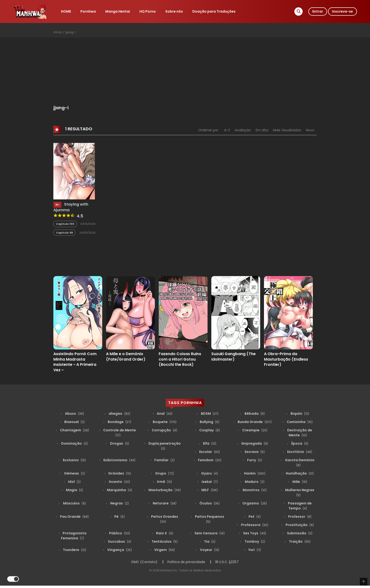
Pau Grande (74, 517)
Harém (254, 473)
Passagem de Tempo (299, 506)
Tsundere (74, 550)
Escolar (209, 452)
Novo (310, 130)
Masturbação (164, 490)
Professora (254, 525)
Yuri (254, 550)
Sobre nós (174, 11)
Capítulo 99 (64, 233)
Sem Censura (209, 533)
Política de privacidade (186, 562)
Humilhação (299, 473)
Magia (74, 490)
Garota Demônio (299, 463)
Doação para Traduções (214, 11)
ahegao (119, 414)
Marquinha (119, 490)
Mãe (299, 482)
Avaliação (243, 130)
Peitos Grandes (164, 519)
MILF (209, 490)
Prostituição (299, 525)
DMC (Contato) (144, 562)
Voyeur (209, 550)
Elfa (209, 443)
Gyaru (209, 473)
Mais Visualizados (287, 130)
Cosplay (209, 430)
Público (119, 533)
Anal (164, 414)
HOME (66, 11)
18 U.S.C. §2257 (227, 562)
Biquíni (299, 414)
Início (58, 32)
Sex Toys (254, 533)
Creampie (254, 430)
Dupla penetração (164, 446)
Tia (209, 541)
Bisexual (74, 422)
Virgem (164, 550)
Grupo (164, 473)
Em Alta (262, 130)
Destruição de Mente (299, 433)
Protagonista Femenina (74, 536)
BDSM (209, 414)
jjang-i (71, 32)
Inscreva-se (342, 11)
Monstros (254, 490)
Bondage (119, 422)
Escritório (299, 452)
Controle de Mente (119, 433)
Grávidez (119, 473)
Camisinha (299, 422)
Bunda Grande (254, 422)
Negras (119, 503)
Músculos (74, 503)
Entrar (318, 11)
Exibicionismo (119, 460)
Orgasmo (254, 503)
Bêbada (254, 414)
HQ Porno (148, 11)
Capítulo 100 (65, 224)
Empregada (254, 443)
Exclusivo (74, 460)
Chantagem (74, 430)
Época (299, 443)
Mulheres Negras (299, 492)
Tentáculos (164, 541)
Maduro (254, 482)
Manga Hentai (118, 11)
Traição (299, 541)
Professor (299, 517)
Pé (119, 517)
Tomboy (254, 541)
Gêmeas (74, 473)
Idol (74, 482)
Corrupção (164, 430)
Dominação (74, 443)
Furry (254, 460)
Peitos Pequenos (209, 519)
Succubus (119, 541)
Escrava (254, 452)
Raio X (164, 533)
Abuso (74, 414)
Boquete (164, 422)
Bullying (209, 422)
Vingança (119, 550)
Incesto (119, 482)
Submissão (299, 533)
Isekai (209, 482)
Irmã (164, 482)
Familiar (164, 460)
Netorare (164, 503)
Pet (254, 517)
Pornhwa (88, 11)
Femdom (209, 460)
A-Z (227, 130)
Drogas (119, 443)
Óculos (209, 503)
